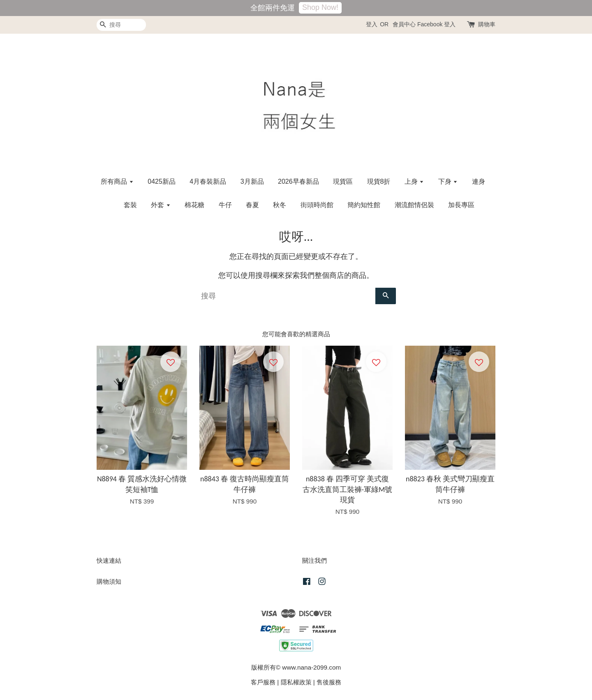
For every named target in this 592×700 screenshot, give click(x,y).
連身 (479, 181)
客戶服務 (263, 682)
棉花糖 (194, 205)
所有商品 (117, 181)
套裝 (130, 205)
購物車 (487, 24)
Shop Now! (320, 7)
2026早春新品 (298, 181)
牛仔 (225, 205)
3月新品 (252, 181)
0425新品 (162, 181)
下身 (448, 181)
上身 (414, 181)
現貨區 (343, 181)
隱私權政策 (296, 682)
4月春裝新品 (208, 181)
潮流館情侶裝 (414, 205)
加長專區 (461, 205)
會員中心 (404, 24)
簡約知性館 (364, 205)
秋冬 (280, 205)
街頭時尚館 (317, 205)
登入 (372, 24)
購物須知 (109, 581)
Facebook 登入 (436, 24)
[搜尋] (121, 25)
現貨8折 (379, 181)
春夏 (252, 205)
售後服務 (329, 682)
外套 (161, 205)
